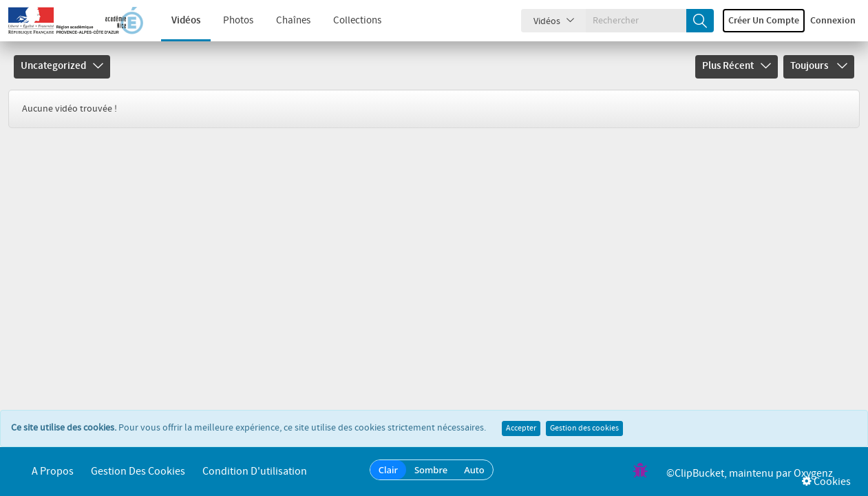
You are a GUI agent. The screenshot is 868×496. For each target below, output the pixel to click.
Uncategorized (62, 66)
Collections (348, 21)
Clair (388, 470)
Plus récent (737, 66)
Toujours (819, 66)
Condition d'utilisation (255, 472)
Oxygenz (813, 474)
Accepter (521, 428)
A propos (53, 472)
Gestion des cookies (584, 428)
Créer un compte (764, 21)
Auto (474, 470)
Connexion (833, 21)
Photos (229, 21)
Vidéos (176, 21)
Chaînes (284, 21)
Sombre (431, 470)
